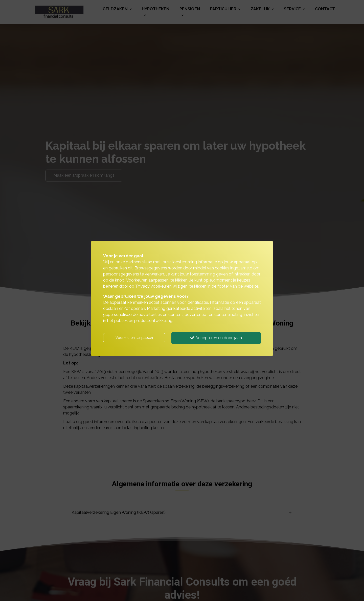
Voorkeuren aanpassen (134, 338)
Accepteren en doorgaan (216, 338)
